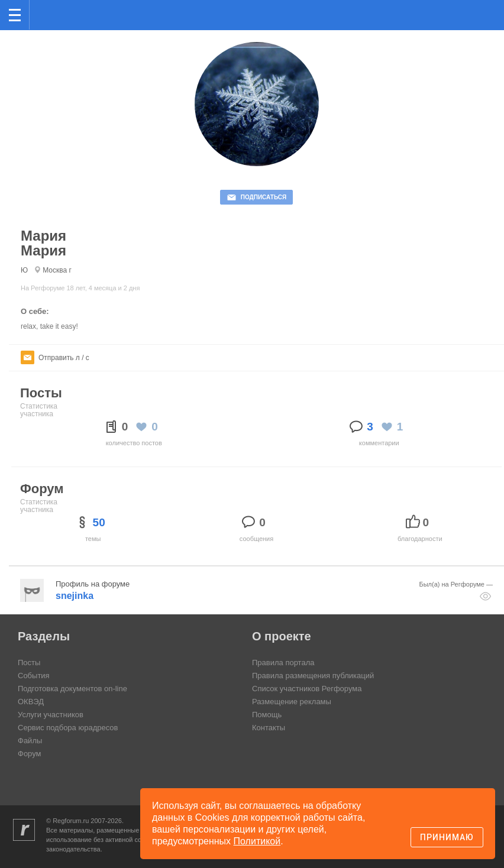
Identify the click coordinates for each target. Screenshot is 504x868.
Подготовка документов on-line (72, 689)
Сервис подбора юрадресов (68, 728)
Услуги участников (51, 715)
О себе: (35, 311)
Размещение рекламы (292, 702)
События (34, 676)
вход (480, 7)
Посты (29, 663)
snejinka (75, 596)
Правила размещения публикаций (313, 676)
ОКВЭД (31, 702)
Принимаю (447, 837)
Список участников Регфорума (307, 689)
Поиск (456, 14)
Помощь (267, 715)
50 (99, 522)
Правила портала (283, 663)
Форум (30, 754)
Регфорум (48, 14)
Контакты (269, 728)
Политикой (257, 841)
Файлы (30, 741)
